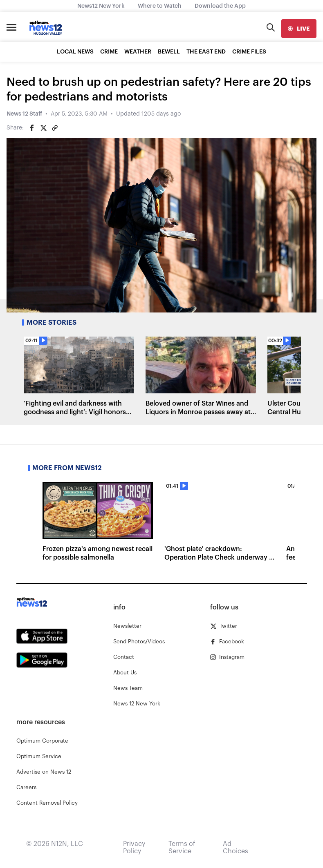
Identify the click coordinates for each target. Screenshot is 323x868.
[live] (299, 29)
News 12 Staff (24, 114)
